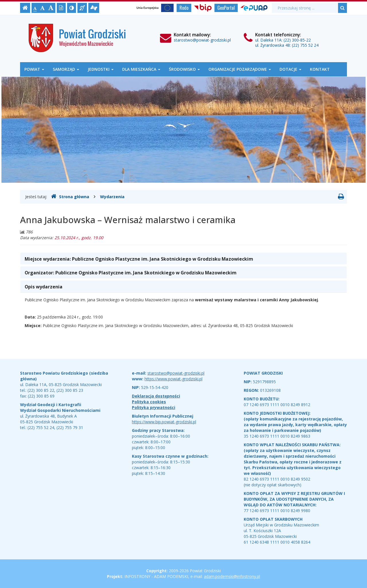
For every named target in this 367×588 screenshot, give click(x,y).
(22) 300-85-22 (297, 40)
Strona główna (70, 196)
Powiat (34, 69)
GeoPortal (226, 8)
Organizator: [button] (131, 273)
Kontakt (320, 69)
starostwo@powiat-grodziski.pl (202, 40)
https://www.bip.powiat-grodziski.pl (164, 422)
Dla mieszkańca (141, 69)
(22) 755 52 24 (305, 45)
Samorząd (66, 69)
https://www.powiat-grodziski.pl (173, 379)
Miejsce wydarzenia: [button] (139, 259)
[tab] (183, 259)
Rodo (184, 8)
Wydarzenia (112, 197)
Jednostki (101, 69)
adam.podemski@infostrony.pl (232, 576)
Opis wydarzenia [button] (44, 287)
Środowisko (184, 69)
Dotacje (290, 69)
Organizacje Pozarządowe (240, 69)
